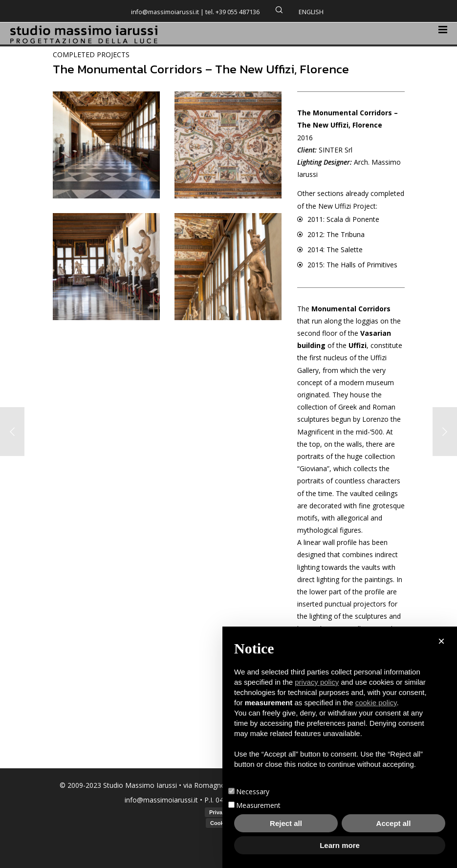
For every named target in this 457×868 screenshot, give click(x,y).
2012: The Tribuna (336, 234)
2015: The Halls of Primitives (352, 265)
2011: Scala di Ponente (343, 219)
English (311, 12)
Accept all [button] (394, 823)
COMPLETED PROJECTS (91, 54)
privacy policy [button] (317, 682)
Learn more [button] (340, 845)
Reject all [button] (286, 823)
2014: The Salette (335, 250)
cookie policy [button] (376, 703)
